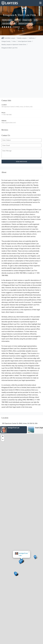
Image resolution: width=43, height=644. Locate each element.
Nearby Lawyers (7, 20)
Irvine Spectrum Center (9, 24)
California (17, 20)
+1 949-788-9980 (7, 115)
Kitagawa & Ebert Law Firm (10, 48)
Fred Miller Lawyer (10, 38)
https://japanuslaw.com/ (9, 123)
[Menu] (40, 3)
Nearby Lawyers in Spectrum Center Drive (14, 45)
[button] (20, 562)
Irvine (36, 20)
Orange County (27, 20)
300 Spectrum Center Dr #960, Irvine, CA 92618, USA (17, 107)
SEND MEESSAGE (21, 162)
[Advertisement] (21, 72)
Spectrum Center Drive (25, 24)
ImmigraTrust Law (23, 554)
